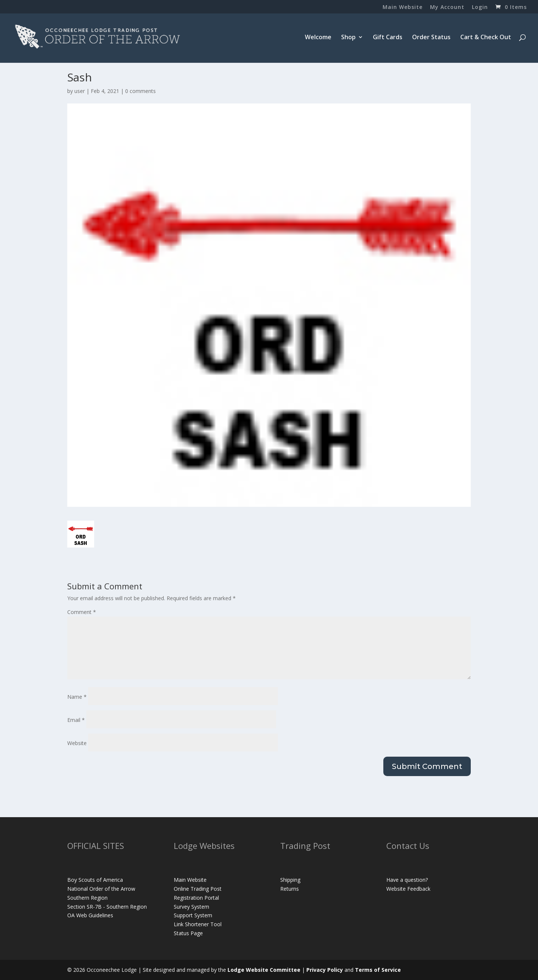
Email (76, 720)
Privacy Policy (325, 970)
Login (480, 7)
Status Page (188, 933)
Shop (348, 38)
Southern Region (87, 898)
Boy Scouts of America (95, 880)
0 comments (140, 91)
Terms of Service (378, 970)
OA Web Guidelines (90, 915)
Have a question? (407, 880)
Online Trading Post (198, 889)
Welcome (318, 38)
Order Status (431, 38)
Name (77, 697)
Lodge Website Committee (264, 970)
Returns (290, 889)
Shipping (290, 880)
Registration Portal (196, 898)
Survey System (191, 907)
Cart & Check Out (486, 38)
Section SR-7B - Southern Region (107, 907)
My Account (447, 7)
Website (77, 743)
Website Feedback (408, 889)
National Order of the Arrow (101, 889)
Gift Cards (388, 38)
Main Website (403, 7)
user (80, 91)
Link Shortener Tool (198, 924)
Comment (82, 612)
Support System (193, 915)
